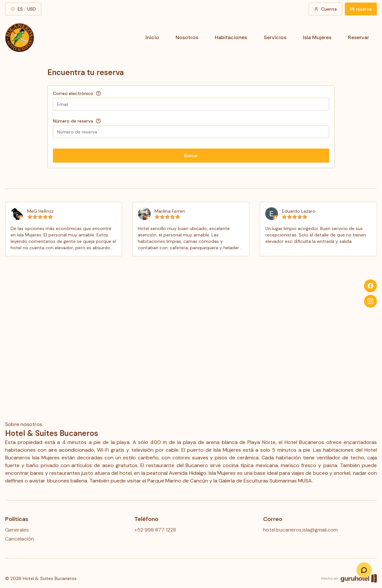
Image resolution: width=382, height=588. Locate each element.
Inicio (152, 37)
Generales (17, 530)
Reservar (359, 37)
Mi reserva (361, 9)
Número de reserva (73, 121)
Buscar (191, 156)
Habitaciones (231, 37)
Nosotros (187, 37)
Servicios (275, 37)
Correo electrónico (73, 93)
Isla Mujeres (317, 37)
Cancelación (20, 539)
